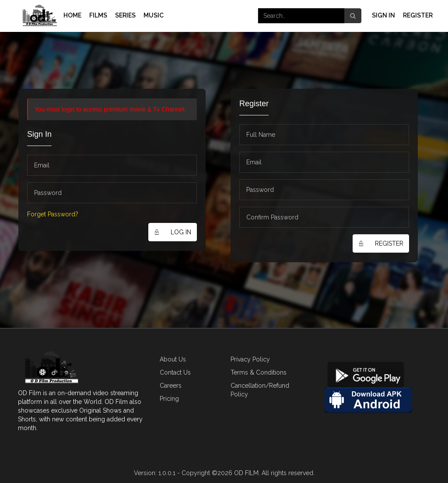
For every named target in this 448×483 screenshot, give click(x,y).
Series (125, 15)
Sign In (383, 15)
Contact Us (175, 372)
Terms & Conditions (259, 372)
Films (98, 15)
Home (72, 15)
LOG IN (170, 232)
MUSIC (154, 15)
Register (418, 15)
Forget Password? (53, 214)
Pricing (169, 399)
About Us (173, 359)
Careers (171, 386)
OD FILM (246, 473)
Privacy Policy (250, 359)
